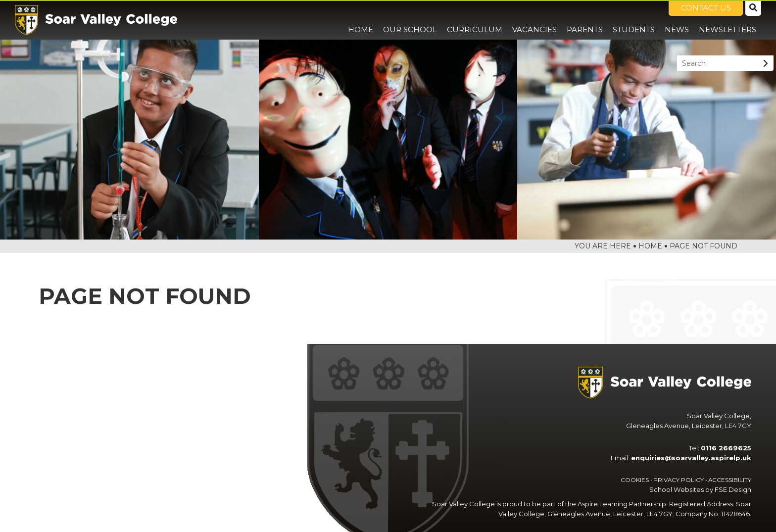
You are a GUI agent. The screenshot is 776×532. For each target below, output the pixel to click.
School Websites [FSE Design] (677, 489)
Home (650, 246)
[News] (677, 20)
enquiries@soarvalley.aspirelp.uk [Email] (691, 458)
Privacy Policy (679, 480)
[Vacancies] (534, 20)
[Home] (96, 20)
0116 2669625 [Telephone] (726, 448)
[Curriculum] (475, 20)
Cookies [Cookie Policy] (635, 480)
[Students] (634, 20)
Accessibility (730, 480)
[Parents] (585, 20)
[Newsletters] (727, 20)
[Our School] (410, 20)
